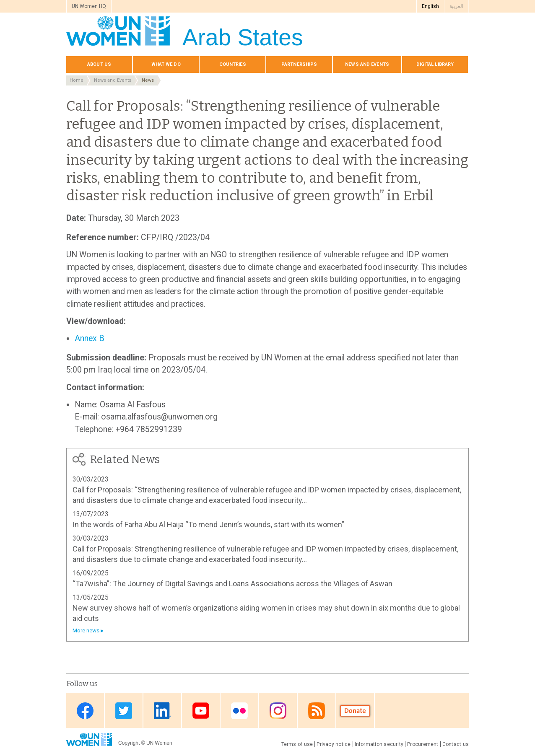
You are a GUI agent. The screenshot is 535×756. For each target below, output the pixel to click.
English (430, 6)
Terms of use (297, 744)
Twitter (124, 711)
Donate (355, 711)
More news (86, 630)
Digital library (435, 64)
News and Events (113, 80)
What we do (166, 64)
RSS (317, 711)
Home (77, 80)
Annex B (90, 338)
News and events (367, 64)
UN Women (159, 743)
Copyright (129, 743)
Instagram (278, 711)
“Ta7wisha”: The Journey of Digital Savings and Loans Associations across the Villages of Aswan (232, 584)
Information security (379, 744)
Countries (233, 64)
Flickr (239, 711)
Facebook (85, 711)
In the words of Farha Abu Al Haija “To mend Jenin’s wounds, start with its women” (208, 524)
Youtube (201, 711)
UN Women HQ (89, 6)
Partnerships (299, 64)
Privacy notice (334, 744)
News (148, 80)
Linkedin (162, 711)
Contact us (456, 744)
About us (99, 64)
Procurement (423, 744)
